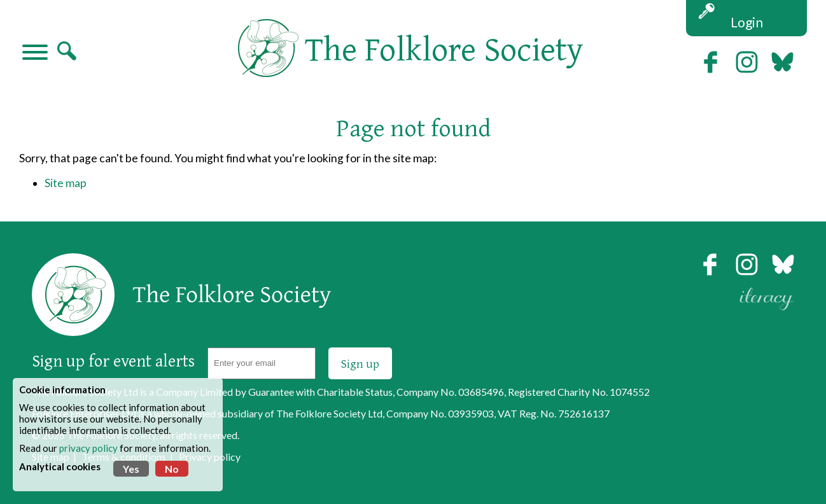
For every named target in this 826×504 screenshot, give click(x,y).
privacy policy (88, 448)
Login (747, 22)
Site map (66, 183)
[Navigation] (35, 53)
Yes (131, 469)
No (172, 469)
